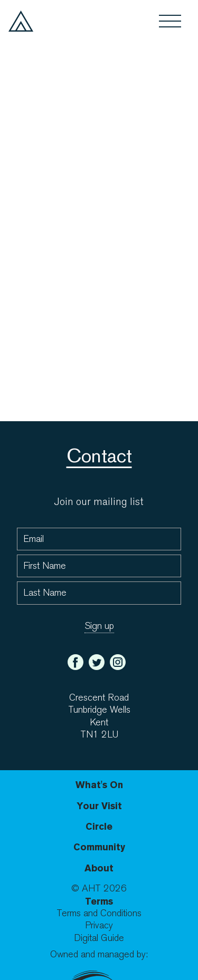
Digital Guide (99, 938)
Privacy (99, 925)
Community (99, 847)
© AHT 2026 (99, 889)
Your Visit (99, 806)
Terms (99, 901)
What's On (99, 785)
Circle (99, 826)
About (99, 868)
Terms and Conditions (99, 913)
